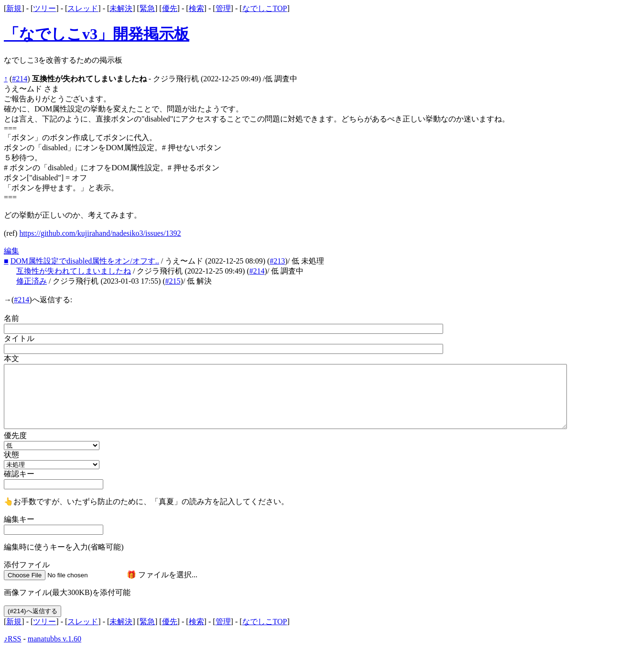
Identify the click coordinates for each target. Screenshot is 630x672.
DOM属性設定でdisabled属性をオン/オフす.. (85, 261)
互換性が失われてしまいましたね (74, 271)
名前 (11, 318)
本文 (11, 358)
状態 (11, 455)
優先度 (15, 435)
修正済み (32, 281)
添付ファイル (27, 565)
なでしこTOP (265, 8)
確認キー (19, 474)
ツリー (44, 8)
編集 (11, 251)
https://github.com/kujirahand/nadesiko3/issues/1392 (100, 233)
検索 (196, 8)
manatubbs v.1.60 (54, 639)
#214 (20, 79)
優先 (170, 8)
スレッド (83, 8)
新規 (14, 8)
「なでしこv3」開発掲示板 (97, 34)
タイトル (19, 338)
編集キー (19, 519)
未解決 (121, 8)
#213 (277, 261)
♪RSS (12, 639)
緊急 (147, 8)
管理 (223, 8)
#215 (173, 281)
